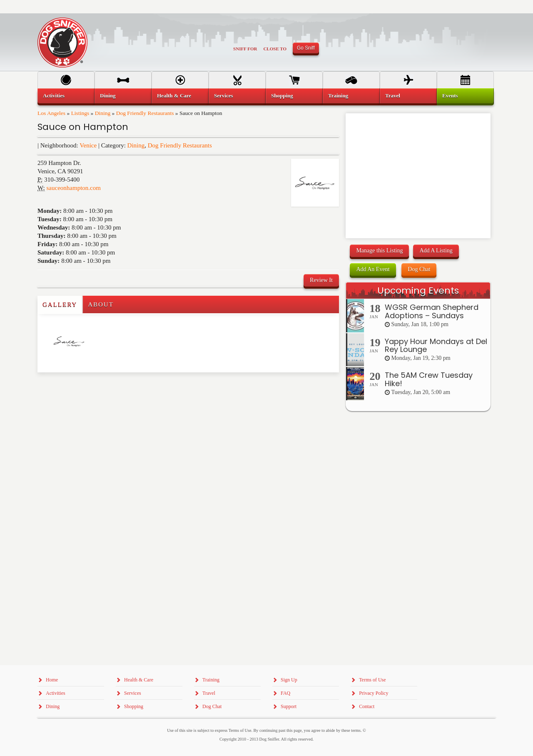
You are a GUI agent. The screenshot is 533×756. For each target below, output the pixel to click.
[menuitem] (66, 96)
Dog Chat (419, 269)
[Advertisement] (86, 389)
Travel (393, 96)
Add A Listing (436, 251)
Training (338, 96)
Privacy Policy (374, 693)
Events (450, 96)
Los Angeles (51, 113)
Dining (103, 113)
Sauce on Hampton (83, 127)
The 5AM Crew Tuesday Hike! (429, 379)
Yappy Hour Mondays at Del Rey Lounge (436, 346)
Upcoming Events (418, 291)
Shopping (282, 96)
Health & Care (174, 96)
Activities (54, 96)
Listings (80, 113)
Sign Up (289, 680)
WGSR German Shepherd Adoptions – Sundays (432, 311)
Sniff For (245, 49)
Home (52, 680)
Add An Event (373, 269)
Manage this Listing (379, 251)
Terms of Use (372, 680)
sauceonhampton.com (74, 188)
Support (289, 706)
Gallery (60, 304)
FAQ (285, 693)
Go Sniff (306, 48)
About (101, 304)
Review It (321, 280)
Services (223, 96)
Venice (88, 145)
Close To (275, 49)
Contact (367, 706)
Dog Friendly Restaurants (145, 113)
